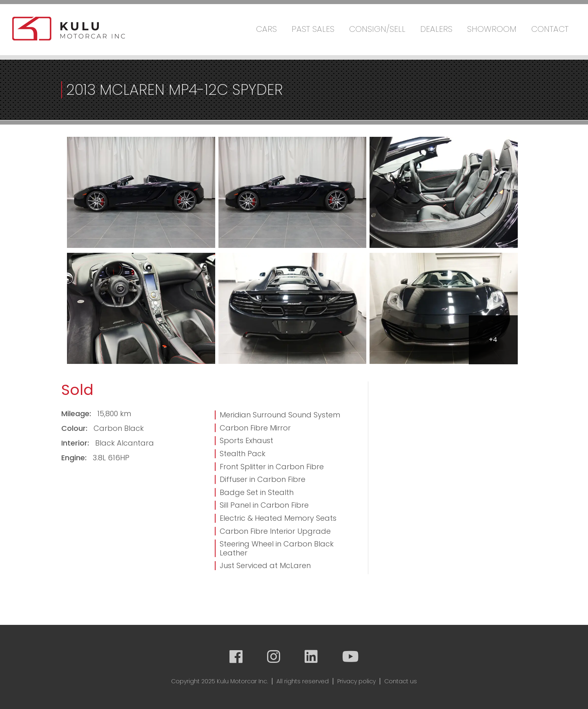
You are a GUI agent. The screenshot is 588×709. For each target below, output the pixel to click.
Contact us (401, 681)
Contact (550, 29)
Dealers (436, 29)
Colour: (75, 428)
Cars (266, 29)
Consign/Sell (377, 29)
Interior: (76, 443)
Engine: (75, 458)
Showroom (492, 29)
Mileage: (77, 414)
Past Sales (313, 29)
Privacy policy (356, 681)
